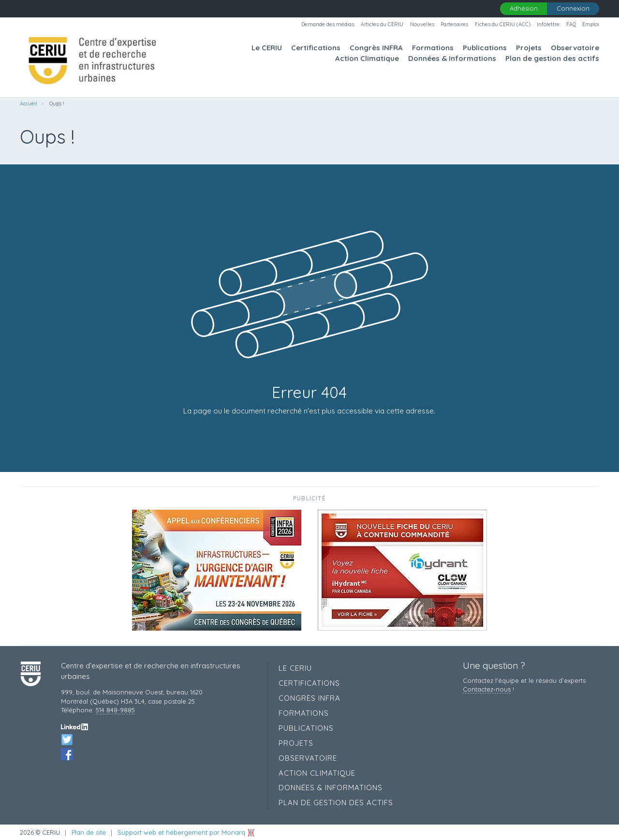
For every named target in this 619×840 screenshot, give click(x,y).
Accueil (29, 103)
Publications (485, 48)
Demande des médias (328, 24)
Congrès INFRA (376, 48)
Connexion (573, 8)
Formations (433, 48)
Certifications (316, 48)
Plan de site (89, 832)
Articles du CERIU (382, 24)
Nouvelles (422, 24)
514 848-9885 (115, 710)
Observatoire (575, 48)
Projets (529, 48)
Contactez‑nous (486, 689)
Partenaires (454, 24)
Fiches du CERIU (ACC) (503, 24)
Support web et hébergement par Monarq (186, 832)
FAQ (571, 24)
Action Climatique (367, 58)
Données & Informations (452, 58)
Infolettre (548, 24)
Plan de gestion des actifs (552, 58)
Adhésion (524, 8)
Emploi (591, 24)
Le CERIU (267, 48)
